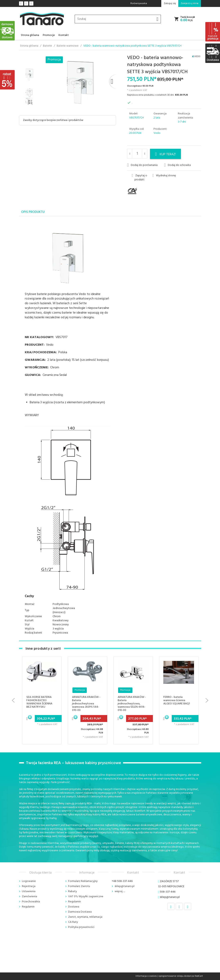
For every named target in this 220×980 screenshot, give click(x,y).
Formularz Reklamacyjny (83, 881)
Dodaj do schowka (177, 165)
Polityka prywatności (81, 927)
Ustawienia (29, 891)
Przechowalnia (31, 902)
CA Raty (73, 922)
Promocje (49, 35)
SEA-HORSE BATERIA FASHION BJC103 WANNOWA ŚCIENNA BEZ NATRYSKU (39, 702)
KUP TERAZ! (166, 154)
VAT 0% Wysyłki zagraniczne (86, 897)
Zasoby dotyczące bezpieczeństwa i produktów (53, 120)
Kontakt (64, 35)
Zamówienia (29, 897)
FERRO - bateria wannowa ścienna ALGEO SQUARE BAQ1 (177, 700)
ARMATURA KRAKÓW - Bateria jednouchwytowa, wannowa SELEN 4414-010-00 (132, 704)
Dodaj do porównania (142, 165)
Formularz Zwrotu (79, 886)
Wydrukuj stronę (164, 176)
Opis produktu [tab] (33, 212)
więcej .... (120, 891)
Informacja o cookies (146, 976)
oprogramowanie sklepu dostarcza (176, 976)
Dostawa (74, 907)
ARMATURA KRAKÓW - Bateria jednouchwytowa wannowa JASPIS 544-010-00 (86, 704)
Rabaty (73, 891)
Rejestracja (29, 886)
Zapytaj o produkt (139, 178)
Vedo (157, 133)
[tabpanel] (110, 429)
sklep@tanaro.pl (125, 886)
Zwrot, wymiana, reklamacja (85, 917)
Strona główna (30, 35)
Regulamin (28, 907)
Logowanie (29, 881)
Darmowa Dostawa (80, 912)
